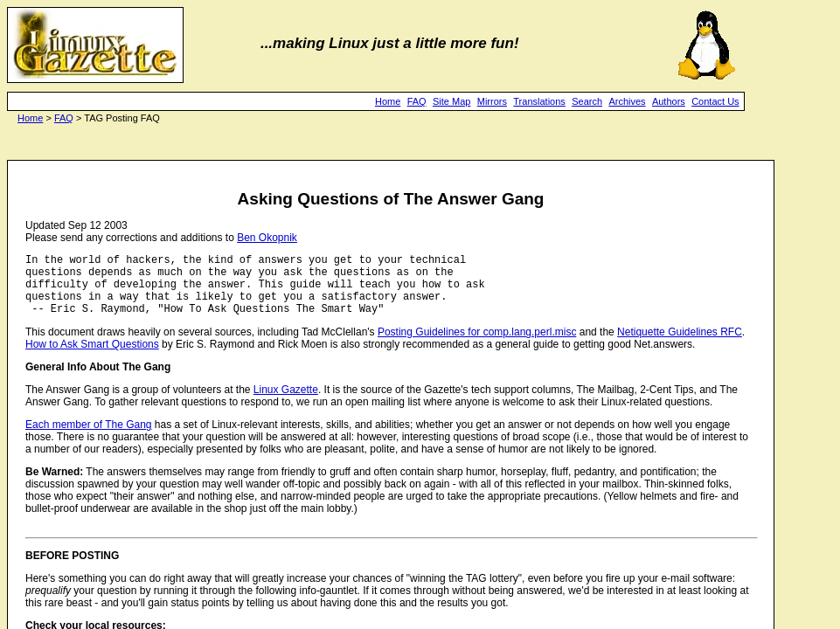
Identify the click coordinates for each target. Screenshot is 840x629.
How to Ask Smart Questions (92, 357)
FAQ (417, 101)
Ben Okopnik (267, 238)
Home (388, 101)
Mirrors (492, 101)
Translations (539, 101)
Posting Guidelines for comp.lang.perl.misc (477, 345)
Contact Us (715, 101)
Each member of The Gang (89, 438)
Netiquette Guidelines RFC (680, 345)
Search (587, 101)
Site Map (451, 101)
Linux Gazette (286, 403)
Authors (669, 101)
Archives (627, 101)
